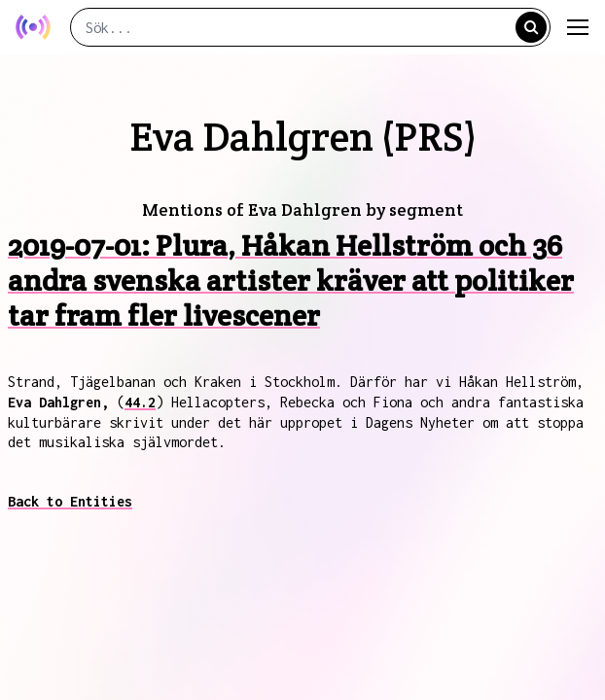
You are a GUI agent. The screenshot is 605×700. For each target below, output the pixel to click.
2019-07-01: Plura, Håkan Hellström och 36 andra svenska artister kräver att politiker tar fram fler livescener (291, 280)
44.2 (140, 402)
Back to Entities (70, 501)
